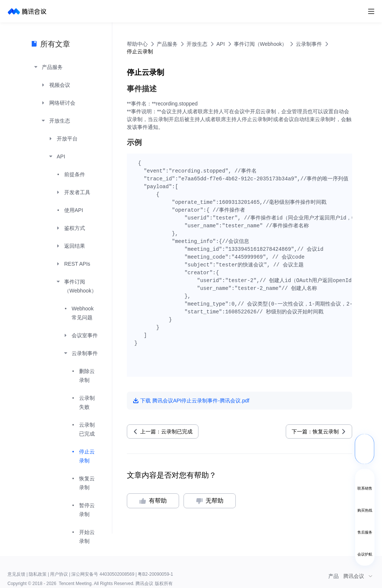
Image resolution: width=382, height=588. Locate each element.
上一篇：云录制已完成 (166, 431)
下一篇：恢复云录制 (315, 431)
